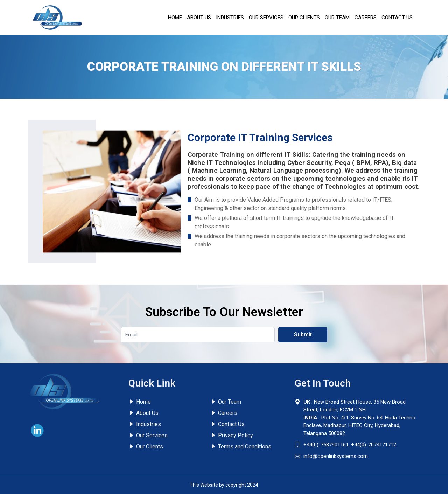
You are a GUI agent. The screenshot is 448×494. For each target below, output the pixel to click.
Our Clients (304, 18)
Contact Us (397, 18)
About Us (199, 18)
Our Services (266, 18)
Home (175, 18)
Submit (303, 335)
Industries (230, 18)
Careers (366, 18)
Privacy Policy (232, 435)
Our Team (337, 18)
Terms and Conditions (241, 447)
